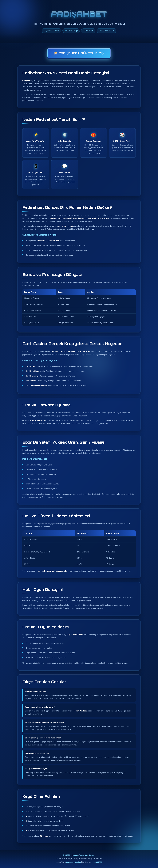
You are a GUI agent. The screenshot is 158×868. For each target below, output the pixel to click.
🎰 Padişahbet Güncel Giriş (79, 53)
